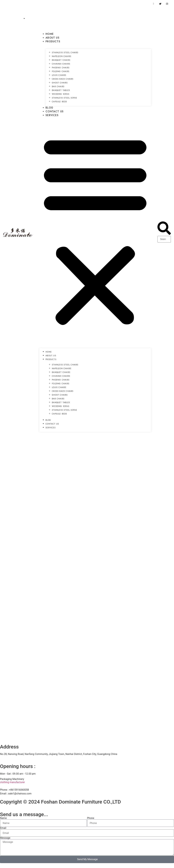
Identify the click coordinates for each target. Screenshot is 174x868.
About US (52, 38)
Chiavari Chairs (61, 64)
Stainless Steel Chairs (65, 53)
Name (3, 818)
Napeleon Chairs (62, 56)
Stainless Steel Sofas (64, 98)
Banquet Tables (61, 90)
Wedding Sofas (61, 94)
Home (50, 34)
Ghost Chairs (60, 83)
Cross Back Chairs (63, 79)
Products (53, 41)
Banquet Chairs (61, 60)
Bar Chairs (58, 87)
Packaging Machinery (12, 779)
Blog (49, 108)
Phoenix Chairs (61, 68)
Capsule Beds (59, 102)
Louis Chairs (59, 75)
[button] (95, 230)
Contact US (55, 111)
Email (3, 828)
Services (52, 115)
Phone (91, 818)
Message (5, 838)
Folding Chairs (61, 71)
